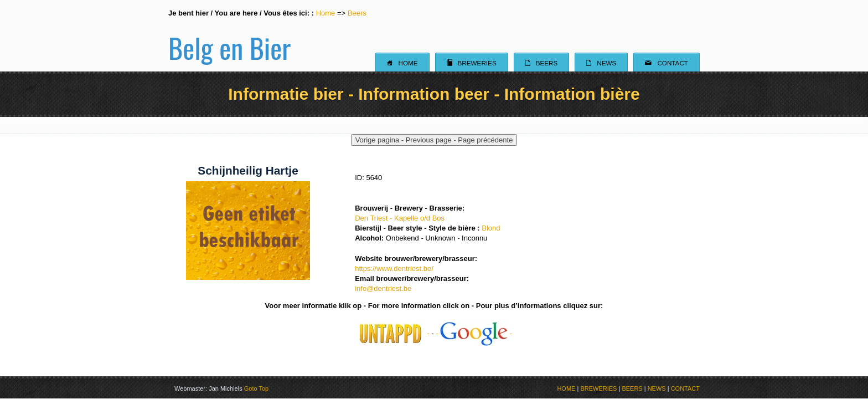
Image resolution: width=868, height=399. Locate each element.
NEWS (657, 388)
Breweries (472, 63)
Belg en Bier (229, 35)
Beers (357, 13)
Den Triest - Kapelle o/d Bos (400, 218)
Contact (666, 63)
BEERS (632, 388)
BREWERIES (598, 388)
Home (326, 13)
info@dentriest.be (383, 288)
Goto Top (256, 388)
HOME (566, 388)
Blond (491, 228)
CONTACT (685, 388)
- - (474, 333)
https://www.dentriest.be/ (394, 268)
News (601, 63)
